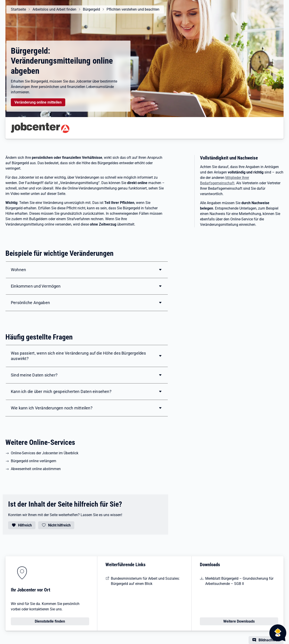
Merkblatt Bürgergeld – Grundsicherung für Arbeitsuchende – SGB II (239, 581)
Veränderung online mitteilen (38, 102)
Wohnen (18, 270)
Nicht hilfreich (59, 525)
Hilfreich (25, 525)
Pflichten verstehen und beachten (133, 9)
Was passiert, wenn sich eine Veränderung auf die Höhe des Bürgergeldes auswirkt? (78, 356)
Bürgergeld (91, 9)
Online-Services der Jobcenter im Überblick (45, 453)
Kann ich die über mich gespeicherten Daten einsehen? (61, 391)
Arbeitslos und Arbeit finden (54, 9)
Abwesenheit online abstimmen (36, 469)
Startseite (18, 9)
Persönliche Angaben (30, 303)
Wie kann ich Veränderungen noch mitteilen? (52, 408)
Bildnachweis (269, 640)
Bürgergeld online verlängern (34, 461)
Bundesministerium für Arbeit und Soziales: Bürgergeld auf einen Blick (145, 581)
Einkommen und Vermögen (36, 286)
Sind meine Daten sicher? (34, 375)
